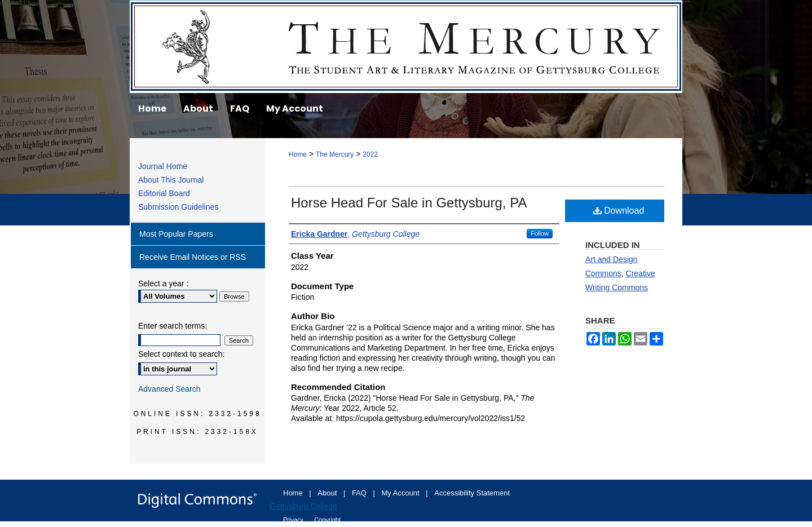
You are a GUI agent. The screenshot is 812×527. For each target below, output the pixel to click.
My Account (402, 493)
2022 (370, 154)
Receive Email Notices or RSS (193, 257)
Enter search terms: (173, 326)
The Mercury (406, 46)
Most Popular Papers (176, 234)
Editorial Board (164, 193)
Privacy (294, 520)
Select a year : (164, 284)
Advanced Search (169, 389)
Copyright (327, 520)
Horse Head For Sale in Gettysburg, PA (409, 203)
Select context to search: (181, 354)
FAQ (360, 493)
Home (298, 154)
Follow (540, 233)
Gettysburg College (303, 506)
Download (619, 211)
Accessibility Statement (472, 493)
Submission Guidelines (178, 207)
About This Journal (171, 180)
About (328, 493)
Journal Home (163, 166)
